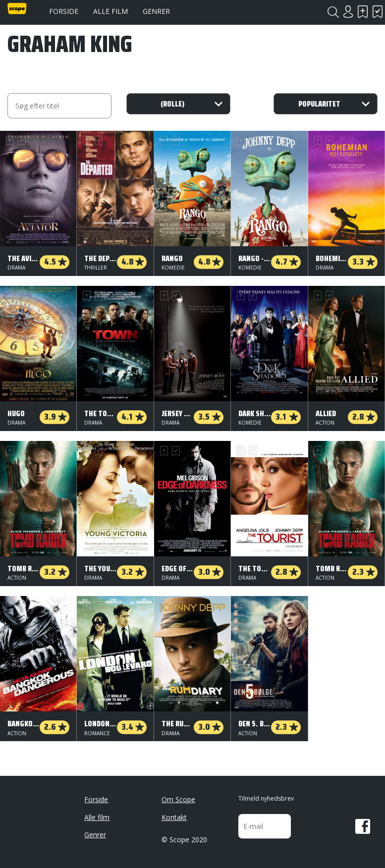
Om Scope (178, 799)
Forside (64, 11)
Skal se (363, 12)
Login (348, 12)
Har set (378, 12)
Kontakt (174, 817)
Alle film (110, 11)
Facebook (363, 826)
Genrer (156, 11)
